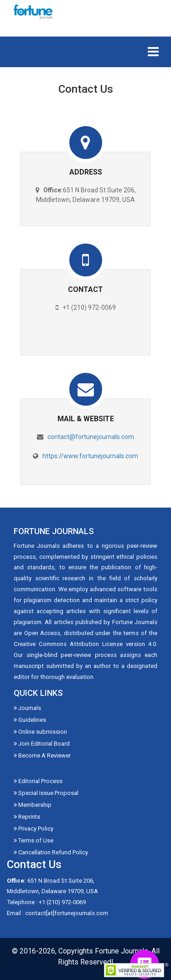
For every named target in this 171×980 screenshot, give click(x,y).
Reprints (27, 817)
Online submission (40, 732)
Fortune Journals (122, 951)
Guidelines (30, 720)
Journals (27, 708)
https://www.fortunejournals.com (90, 456)
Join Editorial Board (42, 744)
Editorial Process (38, 781)
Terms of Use (34, 840)
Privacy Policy (34, 829)
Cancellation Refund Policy (51, 852)
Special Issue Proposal (46, 793)
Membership (33, 805)
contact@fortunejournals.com (91, 437)
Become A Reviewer (42, 755)
